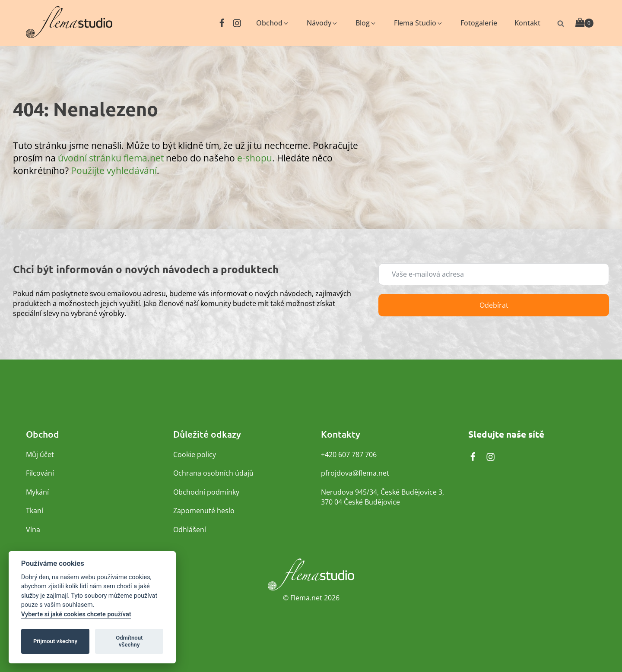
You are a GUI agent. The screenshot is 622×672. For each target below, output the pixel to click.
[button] (273, 23)
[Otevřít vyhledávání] (561, 23)
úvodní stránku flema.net (111, 158)
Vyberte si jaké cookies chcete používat (76, 614)
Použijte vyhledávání (114, 170)
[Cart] (584, 23)
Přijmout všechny (55, 641)
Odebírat (494, 305)
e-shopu (255, 158)
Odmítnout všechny (129, 641)
